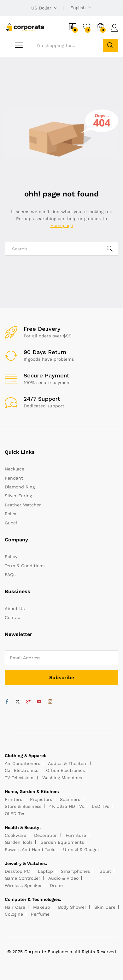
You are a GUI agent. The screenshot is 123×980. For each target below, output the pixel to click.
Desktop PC (17, 871)
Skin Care (105, 907)
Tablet (104, 871)
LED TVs (100, 806)
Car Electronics (21, 770)
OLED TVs (15, 814)
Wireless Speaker (23, 885)
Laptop (45, 871)
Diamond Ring (20, 487)
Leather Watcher (23, 505)
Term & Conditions (25, 566)
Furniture (76, 835)
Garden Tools (19, 842)
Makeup (42, 907)
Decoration (46, 835)
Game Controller (23, 878)
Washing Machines (62, 778)
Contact (13, 617)
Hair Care (15, 907)
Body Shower (72, 907)
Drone (56, 885)
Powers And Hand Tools (30, 849)
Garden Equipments (62, 842)
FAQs (10, 575)
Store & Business (23, 806)
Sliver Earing (18, 496)
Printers (13, 799)
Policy (11, 557)
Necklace (15, 469)
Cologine (14, 914)
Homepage (62, 225)
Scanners (70, 799)
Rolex (10, 514)
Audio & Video (63, 878)
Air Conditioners (22, 763)
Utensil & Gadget (81, 849)
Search (111, 45)
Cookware (15, 835)
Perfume (40, 914)
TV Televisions (20, 778)
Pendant (14, 478)
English (78, 8)
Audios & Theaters (68, 763)
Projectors (41, 799)
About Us (15, 609)
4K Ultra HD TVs (67, 806)
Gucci (11, 523)
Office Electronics (65, 770)
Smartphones (75, 871)
